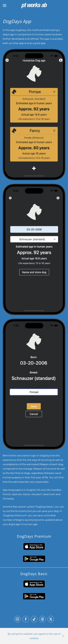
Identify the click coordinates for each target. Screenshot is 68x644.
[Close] (63, 636)
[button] (5, 5)
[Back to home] (34, 5)
